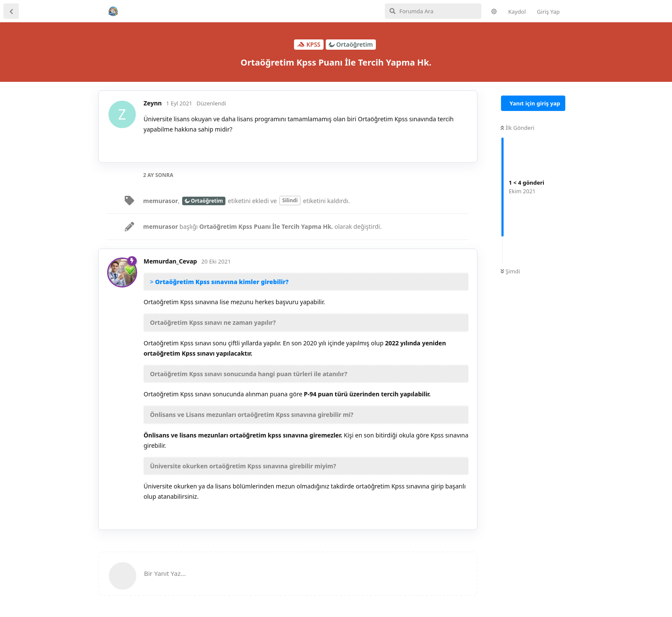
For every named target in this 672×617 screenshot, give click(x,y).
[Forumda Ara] (433, 11)
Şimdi (510, 271)
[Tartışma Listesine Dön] (11, 11)
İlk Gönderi (517, 128)
